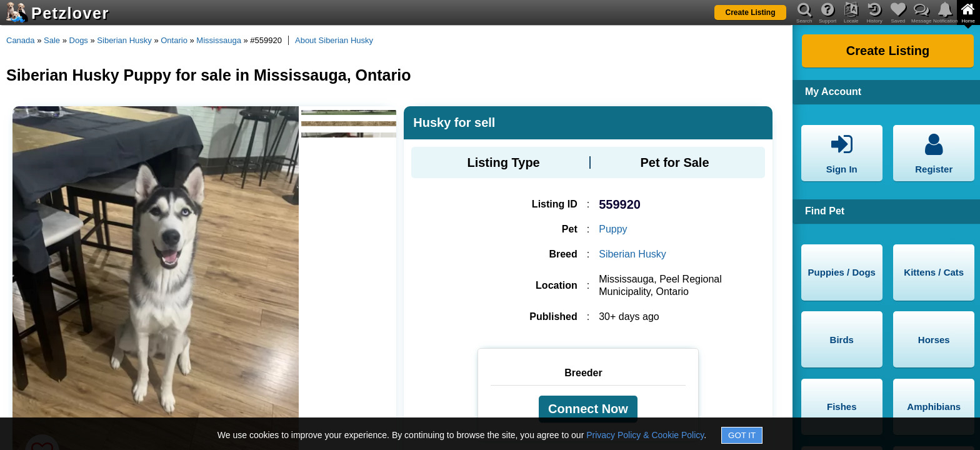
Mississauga (219, 40)
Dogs (79, 40)
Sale (52, 40)
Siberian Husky (124, 40)
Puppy (613, 229)
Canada (21, 40)
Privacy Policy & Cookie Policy (645, 435)
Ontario (174, 40)
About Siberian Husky (334, 40)
